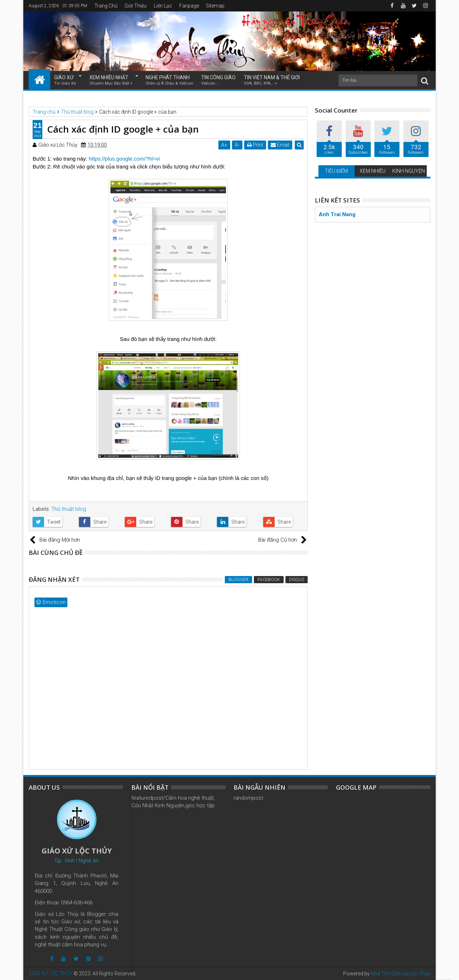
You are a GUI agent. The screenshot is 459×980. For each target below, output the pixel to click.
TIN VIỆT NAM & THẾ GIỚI (272, 80)
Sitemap (215, 6)
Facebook (269, 580)
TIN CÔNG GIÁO (218, 80)
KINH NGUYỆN (409, 171)
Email (280, 145)
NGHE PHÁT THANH (169, 80)
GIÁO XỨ (65, 80)
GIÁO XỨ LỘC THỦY (51, 974)
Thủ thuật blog (69, 509)
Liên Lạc (163, 6)
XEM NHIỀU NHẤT (111, 80)
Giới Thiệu (136, 6)
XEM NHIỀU (373, 171)
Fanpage (189, 6)
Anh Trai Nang (337, 214)
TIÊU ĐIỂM (336, 171)
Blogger (238, 580)
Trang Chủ (106, 6)
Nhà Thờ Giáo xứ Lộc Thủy (401, 974)
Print (255, 145)
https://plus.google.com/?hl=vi (124, 159)
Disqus (297, 580)
